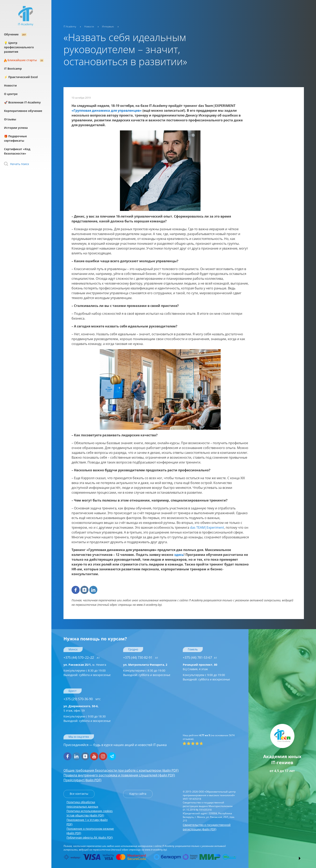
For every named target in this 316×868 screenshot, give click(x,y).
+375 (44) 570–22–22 (82, 657)
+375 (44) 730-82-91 (141, 657)
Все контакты (79, 794)
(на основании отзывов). (209, 737)
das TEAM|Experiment (207, 527)
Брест (73, 691)
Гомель (193, 649)
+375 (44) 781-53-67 (200, 657)
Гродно (133, 649)
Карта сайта (138, 794)
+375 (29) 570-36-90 (82, 699)
